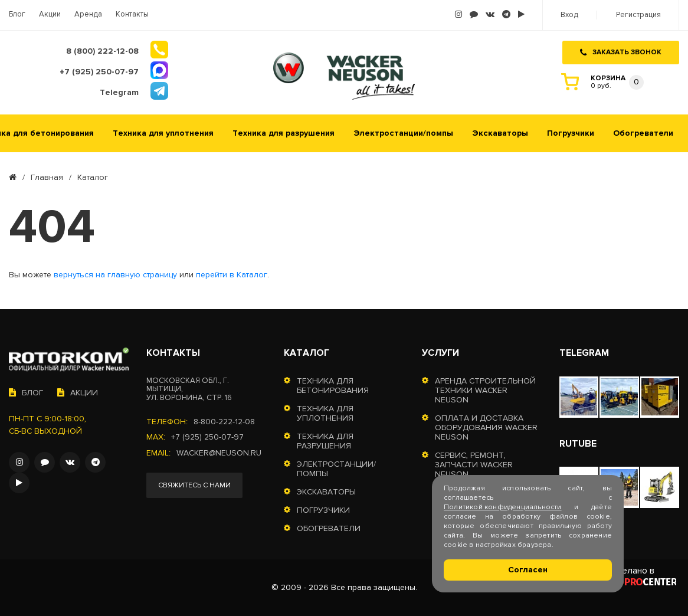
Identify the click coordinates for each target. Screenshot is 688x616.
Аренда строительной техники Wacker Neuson (485, 391)
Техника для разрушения (284, 133)
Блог (17, 14)
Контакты (132, 14)
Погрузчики (571, 133)
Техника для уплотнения (163, 133)
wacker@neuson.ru (219, 453)
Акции (50, 14)
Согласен (528, 570)
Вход (569, 15)
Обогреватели (643, 133)
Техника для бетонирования (333, 386)
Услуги (440, 353)
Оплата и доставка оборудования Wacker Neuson (486, 428)
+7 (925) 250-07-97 (207, 437)
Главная (47, 178)
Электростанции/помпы (403, 133)
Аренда (88, 14)
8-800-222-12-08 (224, 422)
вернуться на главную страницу (115, 275)
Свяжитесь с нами (194, 485)
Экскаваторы (500, 133)
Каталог (307, 353)
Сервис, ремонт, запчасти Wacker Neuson (474, 465)
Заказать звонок (621, 52)
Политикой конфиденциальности (503, 507)
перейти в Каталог (232, 275)
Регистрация (638, 15)
